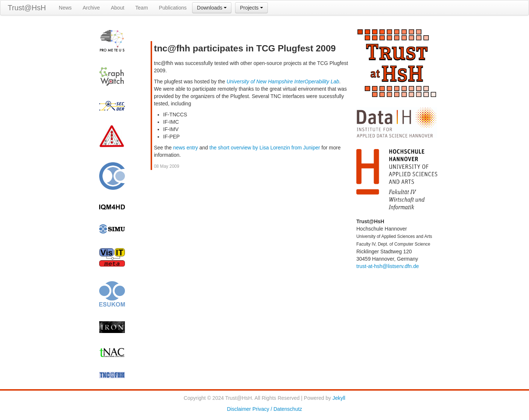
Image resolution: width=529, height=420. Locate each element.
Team (141, 8)
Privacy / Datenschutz (277, 409)
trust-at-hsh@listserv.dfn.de (388, 266)
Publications (173, 8)
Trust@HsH (27, 8)
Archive (91, 8)
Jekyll (339, 398)
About (118, 8)
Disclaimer (239, 409)
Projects (251, 8)
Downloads (212, 8)
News (65, 8)
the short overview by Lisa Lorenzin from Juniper (265, 148)
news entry (186, 148)
